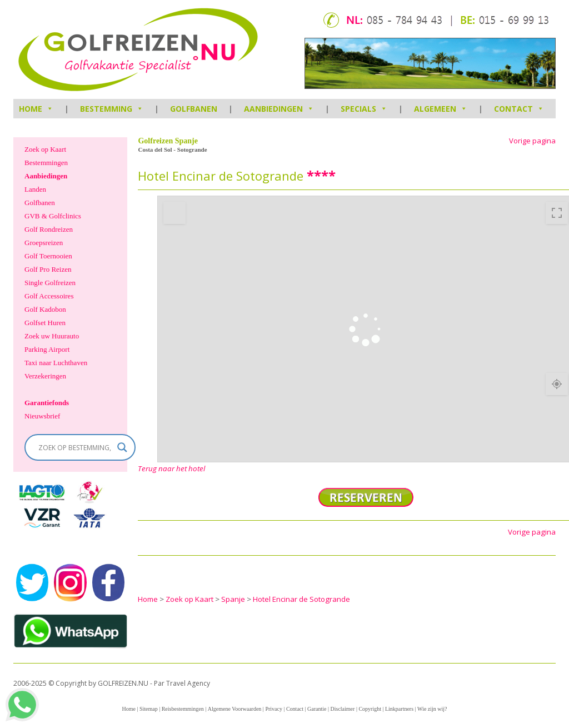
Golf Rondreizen (49, 229)
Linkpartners (399, 709)
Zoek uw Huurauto (52, 336)
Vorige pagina (532, 141)
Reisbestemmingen (183, 709)
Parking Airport (47, 349)
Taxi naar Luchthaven (56, 363)
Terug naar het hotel (171, 468)
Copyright (370, 709)
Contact (519, 109)
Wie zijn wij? (432, 709)
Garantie (317, 709)
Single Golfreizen (50, 283)
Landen (35, 189)
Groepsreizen (44, 243)
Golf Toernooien (48, 256)
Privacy (274, 709)
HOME (36, 109)
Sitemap (149, 709)
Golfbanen (194, 109)
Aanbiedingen (279, 109)
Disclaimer (343, 709)
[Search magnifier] (122, 447)
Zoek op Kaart (45, 149)
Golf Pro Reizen (48, 269)
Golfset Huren (45, 323)
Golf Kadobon (45, 309)
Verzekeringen (45, 376)
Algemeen (441, 109)
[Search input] (75, 447)
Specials (364, 109)
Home (128, 709)
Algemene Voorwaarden (235, 709)
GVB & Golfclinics (53, 216)
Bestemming (112, 109)
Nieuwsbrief (42, 416)
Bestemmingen (46, 163)
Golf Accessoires (49, 296)
